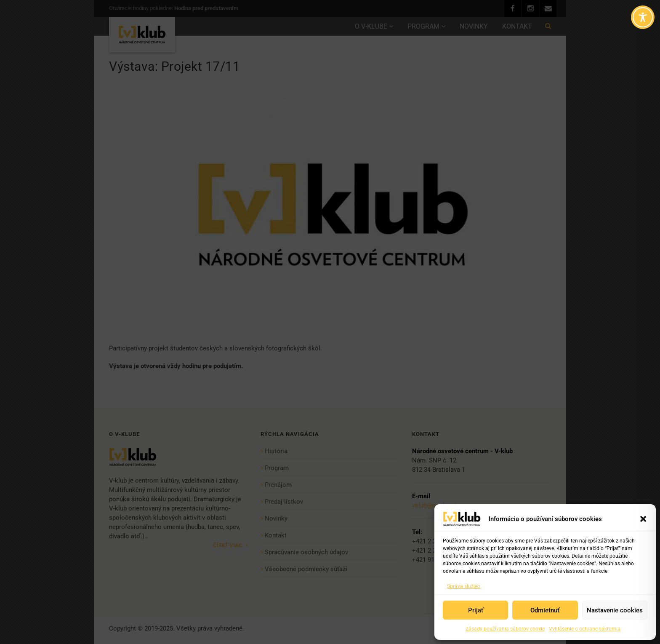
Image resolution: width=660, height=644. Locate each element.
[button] (643, 519)
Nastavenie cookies (615, 610)
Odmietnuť (545, 610)
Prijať (476, 610)
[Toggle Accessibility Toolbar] (643, 17)
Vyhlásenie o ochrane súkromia (585, 629)
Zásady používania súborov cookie (505, 629)
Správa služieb (464, 586)
